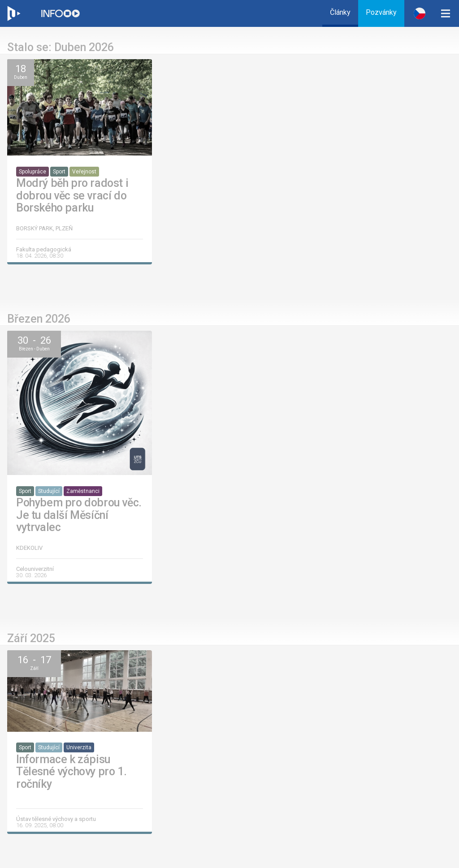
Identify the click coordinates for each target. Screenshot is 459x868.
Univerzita (79, 747)
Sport (59, 172)
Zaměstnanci (83, 491)
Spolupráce (32, 172)
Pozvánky (381, 12)
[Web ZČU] (13, 13)
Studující (49, 491)
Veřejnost (84, 172)
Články (340, 12)
